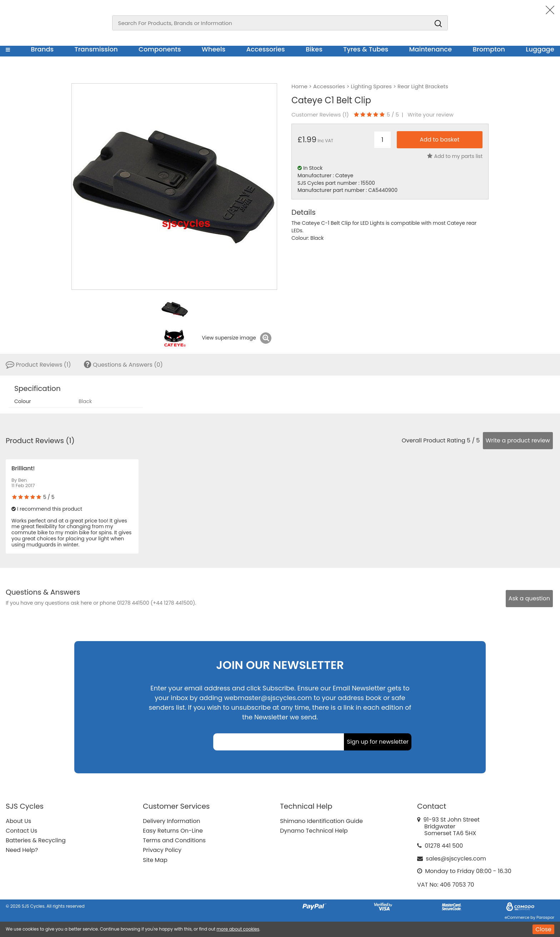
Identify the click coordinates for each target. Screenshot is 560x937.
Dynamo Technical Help (314, 831)
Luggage (540, 49)
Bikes (314, 49)
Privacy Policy (162, 850)
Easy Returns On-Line (173, 831)
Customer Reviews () (320, 115)
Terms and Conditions (174, 840)
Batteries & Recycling (36, 840)
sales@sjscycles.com (456, 859)
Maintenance (430, 49)
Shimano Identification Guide (321, 821)
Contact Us (21, 831)
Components (160, 49)
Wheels (214, 49)
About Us (18, 821)
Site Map (155, 860)
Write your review (431, 115)
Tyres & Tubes (366, 49)
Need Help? (22, 850)
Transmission (96, 49)
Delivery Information (171, 821)
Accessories (265, 49)
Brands (42, 49)
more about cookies (238, 929)
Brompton (489, 49)
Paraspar (545, 917)
